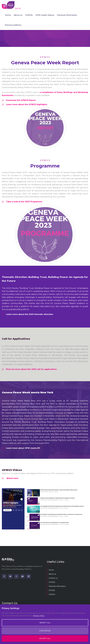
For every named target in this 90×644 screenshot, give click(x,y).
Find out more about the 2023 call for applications (31, 369)
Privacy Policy (39, 616)
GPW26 (29, 15)
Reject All (45, 623)
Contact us (53, 578)
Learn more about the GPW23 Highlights (27, 104)
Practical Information (67, 15)
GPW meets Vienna (45, 15)
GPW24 (52, 594)
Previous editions (13, 25)
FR (19, 9)
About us (18, 15)
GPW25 (52, 590)
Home (8, 15)
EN (16, 9)
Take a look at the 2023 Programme (24, 202)
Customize (45, 631)
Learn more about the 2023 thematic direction (30, 314)
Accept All (45, 638)
